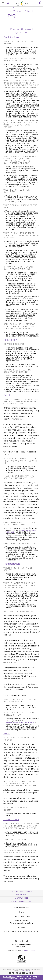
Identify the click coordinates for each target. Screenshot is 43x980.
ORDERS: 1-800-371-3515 (21, 891)
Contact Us (21, 895)
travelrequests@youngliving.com (20, 722)
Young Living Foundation (22, 923)
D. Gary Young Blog (21, 921)
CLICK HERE (9, 977)
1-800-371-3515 (29, 950)
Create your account (21, 901)
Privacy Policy (25, 971)
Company (3, 7)
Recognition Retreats (16, 7)
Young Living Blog (22, 916)
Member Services (22, 908)
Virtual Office (21, 898)
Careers (21, 927)
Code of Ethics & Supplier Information (21, 932)
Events (8, 7)
